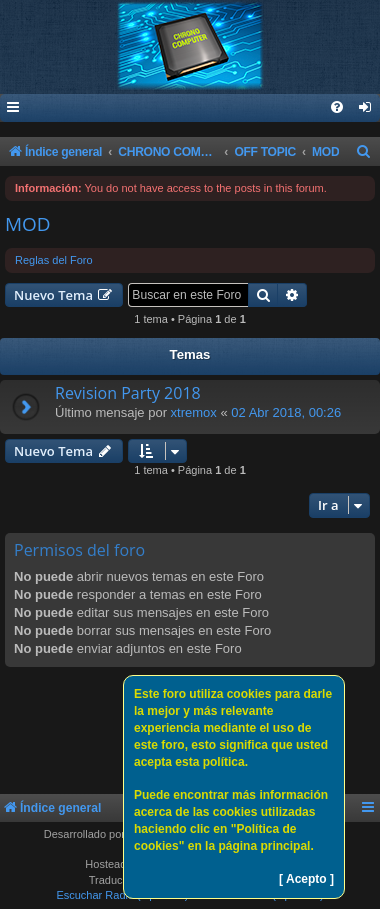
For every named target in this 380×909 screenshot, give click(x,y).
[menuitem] (366, 108)
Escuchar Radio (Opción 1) (122, 895)
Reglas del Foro (54, 260)
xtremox (194, 412)
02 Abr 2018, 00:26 (286, 412)
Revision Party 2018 (128, 393)
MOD (28, 224)
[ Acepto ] (306, 879)
